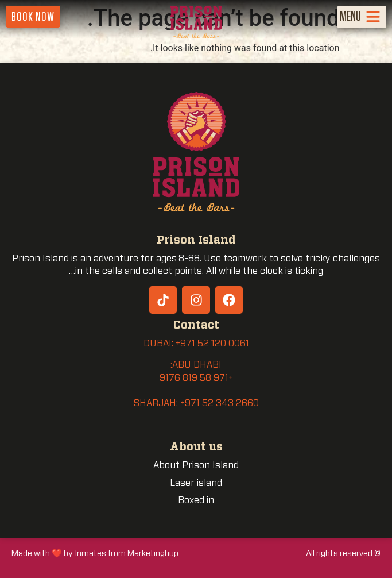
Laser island (196, 483)
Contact (196, 325)
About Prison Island (196, 465)
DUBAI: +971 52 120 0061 (196, 344)
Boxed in (196, 500)
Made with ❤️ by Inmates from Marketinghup (95, 554)
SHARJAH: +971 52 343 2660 (196, 403)
